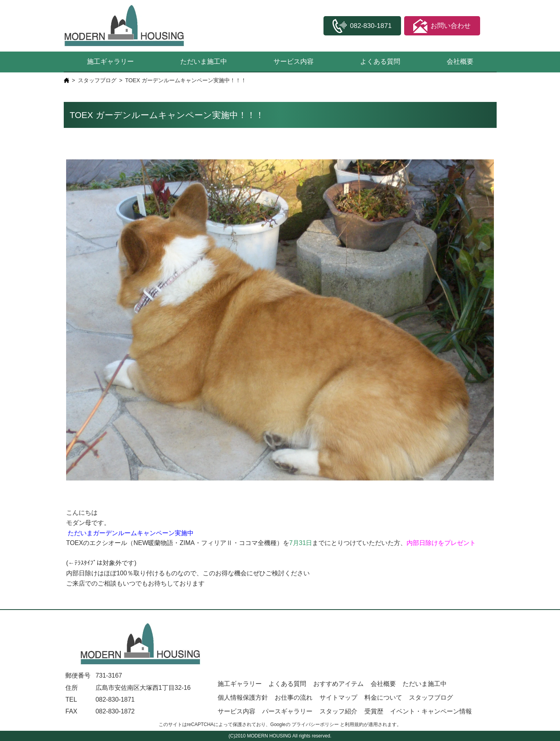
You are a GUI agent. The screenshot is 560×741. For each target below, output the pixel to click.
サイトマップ (338, 698)
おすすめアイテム (338, 684)
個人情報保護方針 (243, 698)
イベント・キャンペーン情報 (431, 711)
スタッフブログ (97, 80)
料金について (383, 698)
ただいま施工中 (204, 62)
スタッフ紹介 (338, 711)
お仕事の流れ (294, 698)
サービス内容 (294, 62)
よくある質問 (380, 62)
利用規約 (354, 724)
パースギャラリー (287, 711)
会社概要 (460, 62)
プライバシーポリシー (315, 724)
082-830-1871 (115, 699)
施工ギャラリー (110, 62)
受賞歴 (374, 711)
